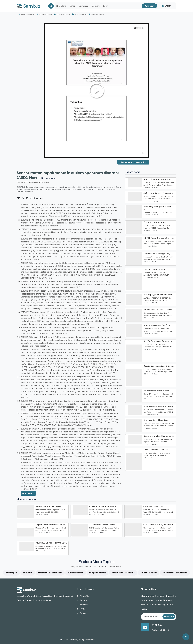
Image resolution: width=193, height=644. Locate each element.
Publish (149, 6)
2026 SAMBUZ (69, 640)
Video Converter (27, 14)
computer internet (97, 573)
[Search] (51, 6)
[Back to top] (186, 637)
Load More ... (28, 493)
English (167, 6)
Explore (61, 6)
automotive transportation (50, 573)
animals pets (11, 573)
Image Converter (62, 14)
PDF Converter (80, 14)
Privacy (82, 600)
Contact (82, 613)
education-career (149, 573)
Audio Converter (45, 14)
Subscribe (169, 617)
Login (106, 6)
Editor (72, 6)
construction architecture (123, 573)
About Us (83, 596)
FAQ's (81, 609)
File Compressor (97, 14)
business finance (76, 573)
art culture (28, 573)
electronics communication (175, 573)
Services (83, 605)
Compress (84, 6)
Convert (96, 6)
